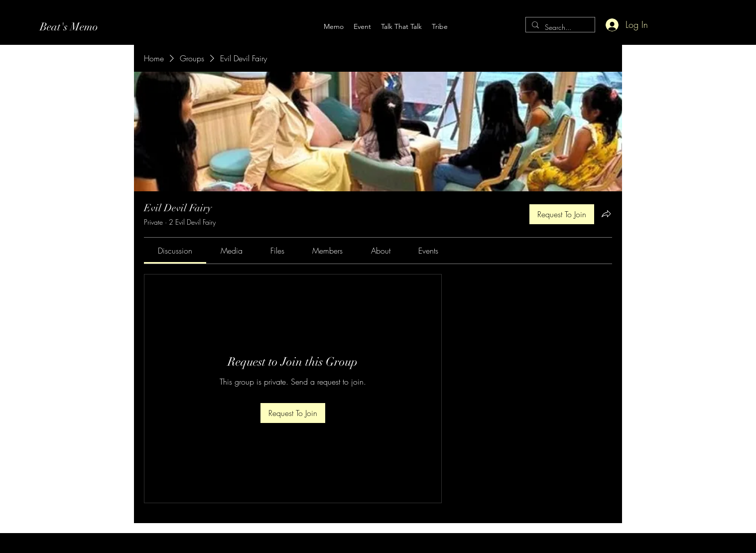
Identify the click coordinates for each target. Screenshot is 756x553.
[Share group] (606, 214)
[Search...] (559, 28)
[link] (175, 251)
